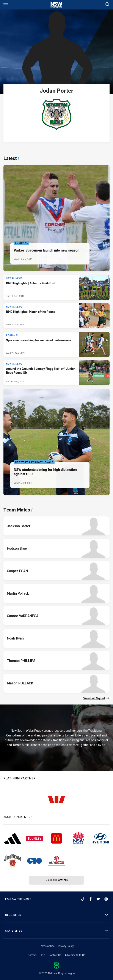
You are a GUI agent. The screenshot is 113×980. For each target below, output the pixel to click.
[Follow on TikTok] (83, 899)
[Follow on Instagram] (106, 899)
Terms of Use (47, 946)
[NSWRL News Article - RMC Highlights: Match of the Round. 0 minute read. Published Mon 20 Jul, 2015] (56, 316)
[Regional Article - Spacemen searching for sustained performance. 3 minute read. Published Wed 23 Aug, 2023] (56, 344)
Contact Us (55, 955)
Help (42, 955)
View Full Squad (96, 698)
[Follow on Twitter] (98, 899)
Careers (32, 955)
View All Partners (57, 880)
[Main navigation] (6, 5)
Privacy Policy (66, 946)
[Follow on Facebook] (91, 899)
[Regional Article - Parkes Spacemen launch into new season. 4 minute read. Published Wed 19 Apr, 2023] (56, 218)
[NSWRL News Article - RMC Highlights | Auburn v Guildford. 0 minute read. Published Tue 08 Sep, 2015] (56, 287)
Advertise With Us (75, 955)
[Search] (107, 5)
